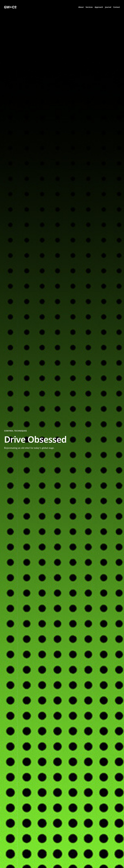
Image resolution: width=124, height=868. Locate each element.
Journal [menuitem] (108, 7)
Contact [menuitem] (117, 7)
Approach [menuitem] (99, 7)
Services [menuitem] (89, 7)
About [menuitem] (81, 7)
